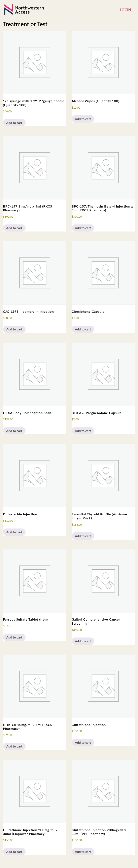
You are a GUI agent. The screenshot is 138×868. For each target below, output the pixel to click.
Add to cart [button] (14, 123)
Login (125, 10)
